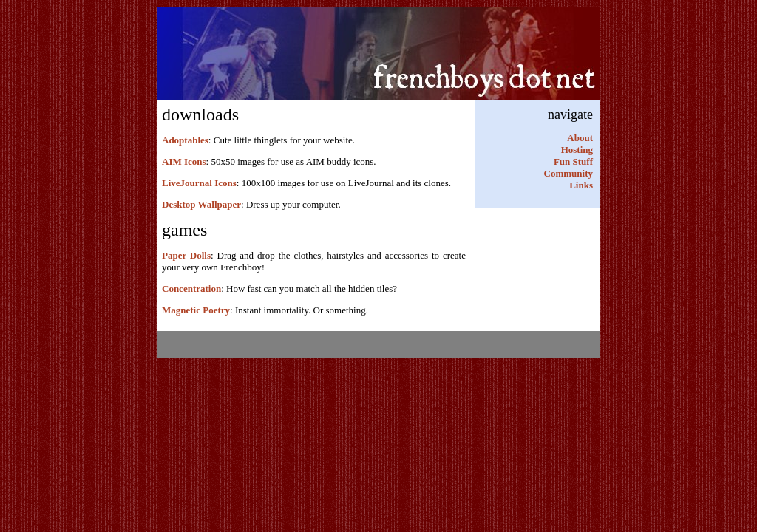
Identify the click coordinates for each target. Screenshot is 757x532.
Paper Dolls (186, 255)
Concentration (191, 289)
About (580, 138)
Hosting (577, 150)
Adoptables (185, 140)
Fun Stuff (573, 161)
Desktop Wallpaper (201, 204)
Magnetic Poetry (196, 310)
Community (568, 173)
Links (581, 185)
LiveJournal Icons (199, 183)
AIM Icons (184, 161)
